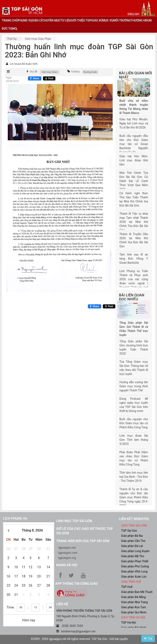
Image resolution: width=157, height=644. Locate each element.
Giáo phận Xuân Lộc (134, 577)
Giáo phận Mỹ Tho (133, 556)
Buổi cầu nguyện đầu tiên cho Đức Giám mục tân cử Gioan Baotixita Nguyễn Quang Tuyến (134, 144)
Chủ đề (34, 72)
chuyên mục (51, 20)
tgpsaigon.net (67, 548)
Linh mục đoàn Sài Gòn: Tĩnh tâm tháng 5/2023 (134, 440)
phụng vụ (25, 20)
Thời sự (12, 39)
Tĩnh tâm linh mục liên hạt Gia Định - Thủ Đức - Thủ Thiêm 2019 (134, 477)
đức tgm (8, 29)
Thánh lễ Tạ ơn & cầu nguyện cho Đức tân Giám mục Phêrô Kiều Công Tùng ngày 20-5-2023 (134, 497)
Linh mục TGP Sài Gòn (74, 521)
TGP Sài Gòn (129, 531)
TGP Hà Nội (129, 623)
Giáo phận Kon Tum (134, 607)
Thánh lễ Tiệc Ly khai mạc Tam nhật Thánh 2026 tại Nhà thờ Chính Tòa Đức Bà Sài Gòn (134, 222)
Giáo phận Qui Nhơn (134, 612)
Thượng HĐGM (141, 20)
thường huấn (90, 72)
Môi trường (122, 20)
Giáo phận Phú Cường (135, 566)
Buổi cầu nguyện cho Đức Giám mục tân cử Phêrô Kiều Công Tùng (134, 423)
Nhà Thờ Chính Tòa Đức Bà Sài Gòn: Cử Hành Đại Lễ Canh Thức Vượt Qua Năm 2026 (134, 181)
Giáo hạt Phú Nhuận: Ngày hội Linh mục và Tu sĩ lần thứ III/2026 (134, 123)
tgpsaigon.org (67, 558)
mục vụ (108, 20)
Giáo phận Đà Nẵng (133, 597)
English (133, 14)
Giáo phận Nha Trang (135, 602)
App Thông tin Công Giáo (76, 584)
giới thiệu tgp (81, 20)
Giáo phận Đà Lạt (132, 546)
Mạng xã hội (67, 565)
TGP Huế (127, 587)
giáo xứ (97, 20)
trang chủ (10, 20)
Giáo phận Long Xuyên (135, 551)
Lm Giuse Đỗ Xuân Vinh (24, 64)
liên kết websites (134, 519)
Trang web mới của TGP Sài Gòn (83, 541)
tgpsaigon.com (68, 553)
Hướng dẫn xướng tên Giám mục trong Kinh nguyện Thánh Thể (134, 386)
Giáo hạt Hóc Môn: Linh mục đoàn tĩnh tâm (134, 160)
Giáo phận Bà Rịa (132, 536)
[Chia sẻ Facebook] (35, 78)
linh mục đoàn (50, 72)
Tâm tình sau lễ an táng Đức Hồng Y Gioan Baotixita (134, 259)
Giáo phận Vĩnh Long (134, 571)
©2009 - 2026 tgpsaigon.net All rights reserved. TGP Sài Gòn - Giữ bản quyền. (80, 639)
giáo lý (37, 20)
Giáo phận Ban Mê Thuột (137, 592)
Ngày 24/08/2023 (12, 79)
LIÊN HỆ (62, 604)
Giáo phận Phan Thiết (135, 561)
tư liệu (66, 20)
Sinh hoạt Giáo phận (38, 39)
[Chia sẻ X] (49, 78)
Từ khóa (75, 72)
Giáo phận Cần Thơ (133, 541)
